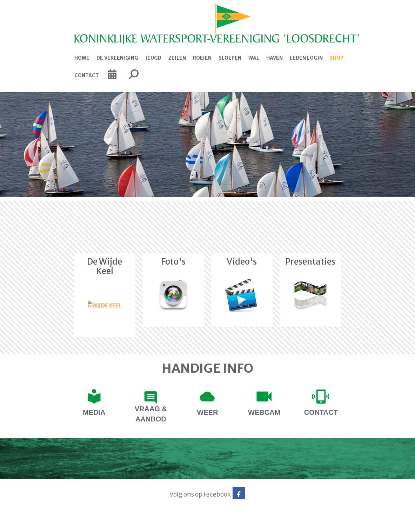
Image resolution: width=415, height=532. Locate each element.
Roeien (202, 58)
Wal (254, 58)
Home (82, 58)
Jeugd (153, 58)
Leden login (306, 58)
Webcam (264, 412)
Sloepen (230, 58)
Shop (337, 58)
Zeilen (177, 58)
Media (94, 412)
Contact (87, 75)
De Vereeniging (117, 58)
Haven (275, 58)
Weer (207, 412)
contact (321, 412)
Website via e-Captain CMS (59, 524)
